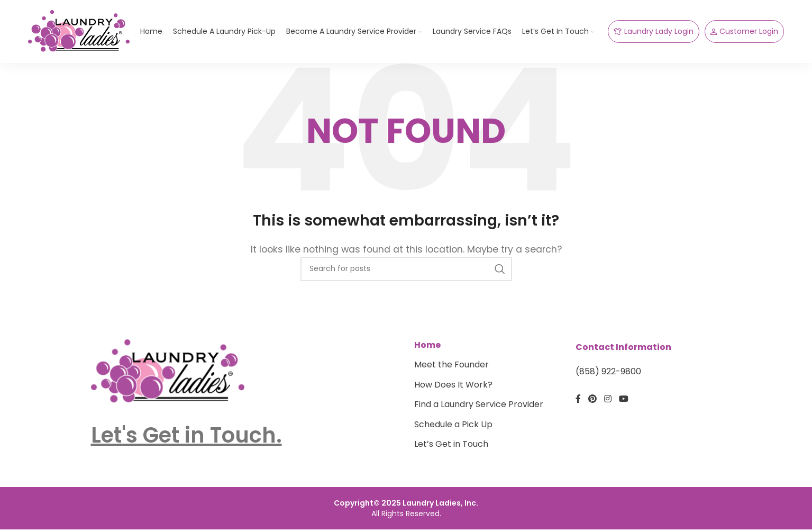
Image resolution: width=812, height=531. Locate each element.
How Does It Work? (453, 391)
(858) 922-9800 (608, 379)
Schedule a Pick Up (453, 431)
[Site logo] (84, 34)
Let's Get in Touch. (186, 442)
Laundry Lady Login (654, 35)
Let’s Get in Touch (451, 451)
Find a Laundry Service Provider (479, 411)
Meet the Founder (451, 372)
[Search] (406, 275)
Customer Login (744, 35)
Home (427, 352)
